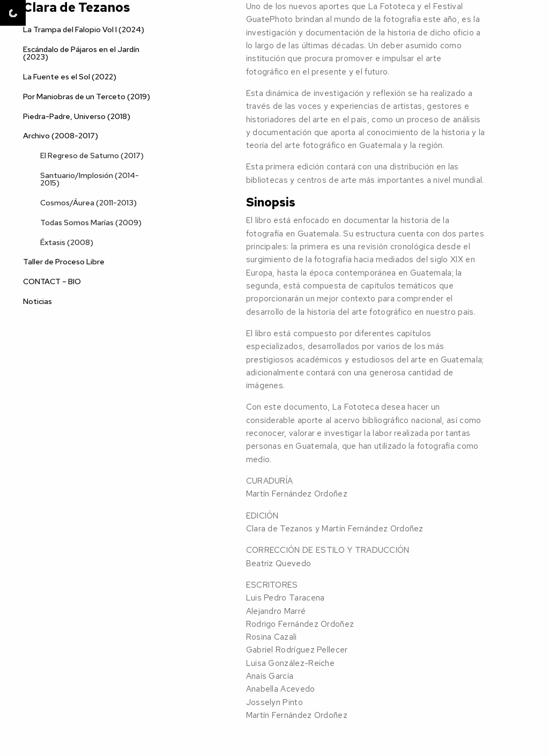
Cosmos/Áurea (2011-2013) (88, 202)
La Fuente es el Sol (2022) (70, 76)
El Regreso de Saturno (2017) (92, 155)
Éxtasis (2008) (67, 242)
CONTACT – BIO (52, 281)
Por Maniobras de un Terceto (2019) (87, 96)
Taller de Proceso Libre (64, 261)
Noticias (38, 301)
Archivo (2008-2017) (61, 135)
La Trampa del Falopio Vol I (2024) (84, 29)
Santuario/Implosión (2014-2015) (90, 179)
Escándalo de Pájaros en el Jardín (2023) (81, 53)
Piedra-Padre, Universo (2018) (77, 116)
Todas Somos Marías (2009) (91, 222)
